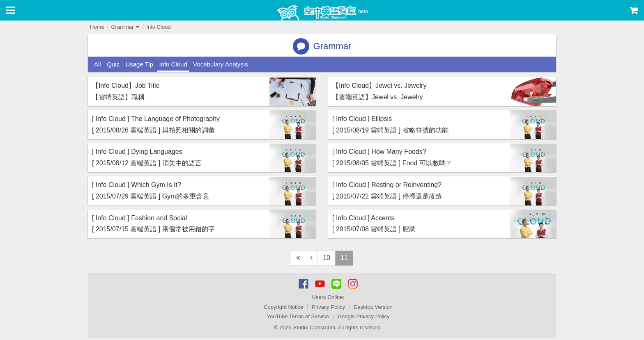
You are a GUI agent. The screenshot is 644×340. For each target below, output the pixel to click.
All (98, 64)
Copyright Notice (283, 307)
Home (97, 27)
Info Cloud (158, 27)
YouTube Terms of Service (298, 316)
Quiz (113, 64)
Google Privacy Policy (363, 316)
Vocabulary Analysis (220, 64)
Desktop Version (373, 307)
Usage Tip (139, 64)
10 (327, 258)
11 (344, 258)
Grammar (125, 27)
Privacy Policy (328, 307)
